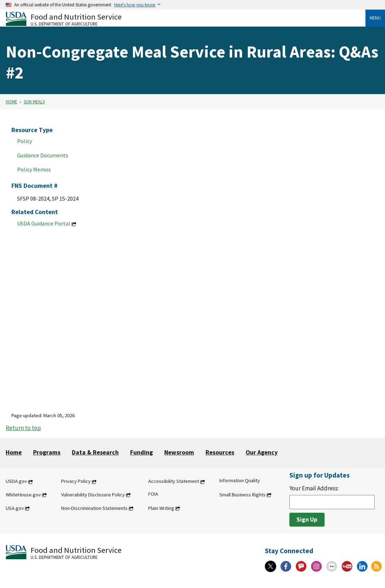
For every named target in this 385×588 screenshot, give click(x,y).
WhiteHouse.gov (23, 495)
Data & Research (95, 452)
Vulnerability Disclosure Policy (93, 495)
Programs (47, 452)
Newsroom (179, 452)
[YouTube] (347, 566)
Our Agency (262, 452)
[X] (271, 566)
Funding (141, 452)
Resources (220, 452)
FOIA (153, 494)
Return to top (23, 428)
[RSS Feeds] (376, 566)
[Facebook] (286, 566)
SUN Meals (34, 102)
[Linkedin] (362, 566)
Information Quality (240, 481)
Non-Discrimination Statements (94, 508)
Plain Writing (161, 508)
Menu (375, 18)
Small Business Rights (242, 495)
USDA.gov (16, 481)
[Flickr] (332, 566)
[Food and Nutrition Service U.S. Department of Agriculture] (186, 19)
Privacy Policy (76, 481)
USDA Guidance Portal (44, 223)
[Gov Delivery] (301, 566)
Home (11, 102)
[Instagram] (316, 566)
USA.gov (15, 508)
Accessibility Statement (174, 481)
